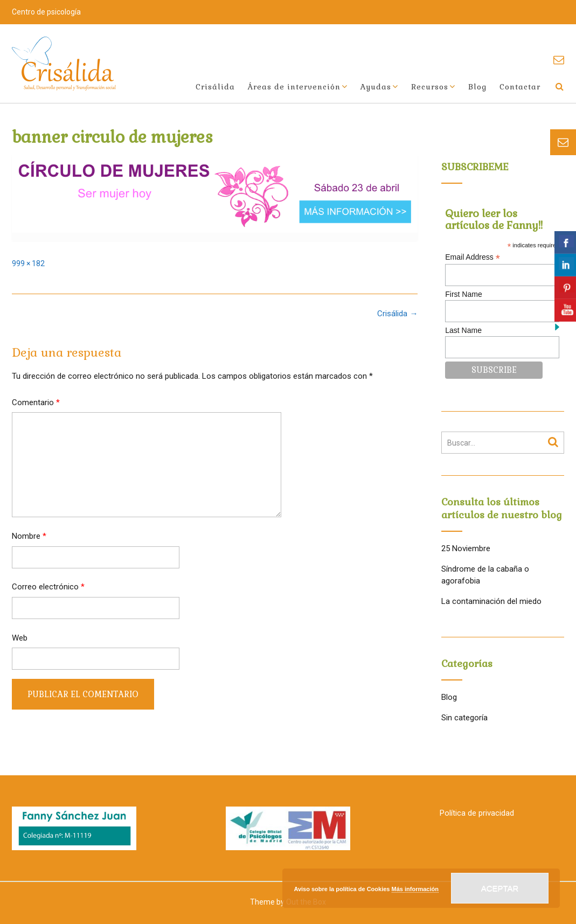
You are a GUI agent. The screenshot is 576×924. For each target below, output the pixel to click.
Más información (415, 889)
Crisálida (215, 87)
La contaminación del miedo (491, 601)
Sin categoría (464, 718)
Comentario (36, 402)
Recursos (430, 87)
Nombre (29, 536)
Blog (477, 87)
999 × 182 (28, 263)
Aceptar (500, 888)
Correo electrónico (48, 587)
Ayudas (376, 87)
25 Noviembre (466, 548)
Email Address (473, 257)
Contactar (520, 87)
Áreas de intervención (294, 87)
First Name (463, 294)
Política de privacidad (477, 813)
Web (20, 638)
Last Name (463, 330)
